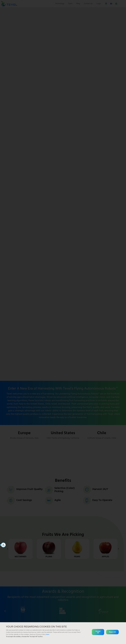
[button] (3, 545)
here (48, 634)
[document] (63, 322)
